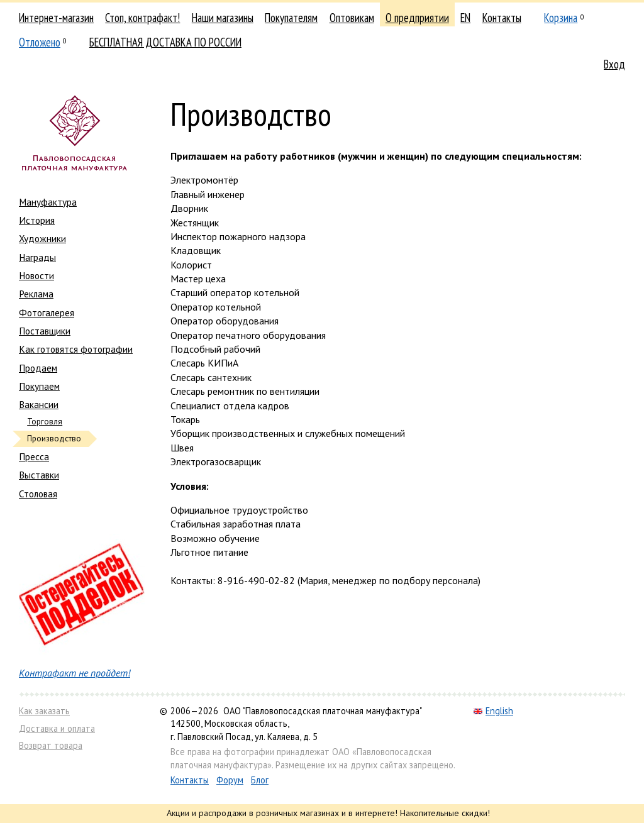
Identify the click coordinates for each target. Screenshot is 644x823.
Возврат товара (51, 745)
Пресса (34, 456)
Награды (37, 257)
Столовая (38, 494)
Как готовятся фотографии (76, 349)
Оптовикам (352, 18)
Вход (614, 64)
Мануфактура (48, 202)
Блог (260, 780)
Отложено (40, 42)
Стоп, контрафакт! (142, 18)
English (493, 711)
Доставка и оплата (57, 728)
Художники (42, 238)
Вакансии (39, 404)
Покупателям (291, 18)
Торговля (45, 422)
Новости (36, 275)
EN (465, 18)
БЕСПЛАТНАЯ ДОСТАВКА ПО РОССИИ (165, 42)
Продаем (38, 368)
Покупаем (39, 386)
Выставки (39, 475)
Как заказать (44, 711)
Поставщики (45, 331)
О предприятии (417, 18)
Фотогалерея (47, 312)
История (37, 220)
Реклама (36, 294)
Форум (230, 780)
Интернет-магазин (56, 18)
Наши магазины (223, 18)
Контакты (502, 18)
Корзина (561, 18)
